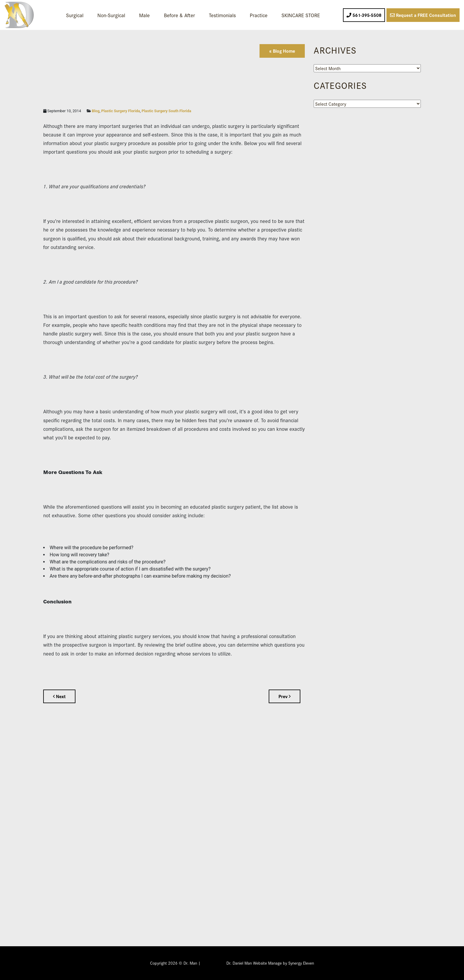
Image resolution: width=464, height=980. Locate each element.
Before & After (179, 15)
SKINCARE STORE (301, 15)
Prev (285, 696)
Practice (259, 15)
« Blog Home (282, 51)
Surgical (75, 15)
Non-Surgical (111, 15)
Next (59, 696)
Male (144, 15)
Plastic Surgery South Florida (166, 111)
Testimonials (222, 15)
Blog (96, 111)
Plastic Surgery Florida (121, 111)
